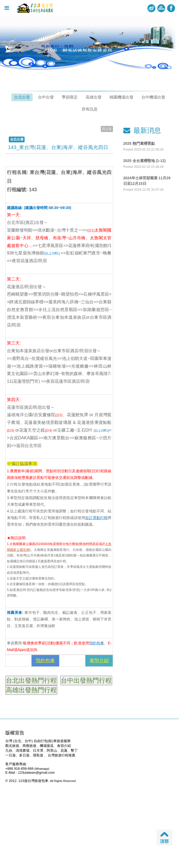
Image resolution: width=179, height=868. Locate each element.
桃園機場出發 (121, 97)
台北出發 (22, 97)
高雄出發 (94, 97)
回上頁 (107, 129)
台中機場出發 (153, 97)
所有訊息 (90, 109)
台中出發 (46, 97)
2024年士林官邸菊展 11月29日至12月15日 (147, 181)
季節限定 (70, 97)
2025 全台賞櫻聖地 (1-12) (145, 161)
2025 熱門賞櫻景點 (139, 143)
